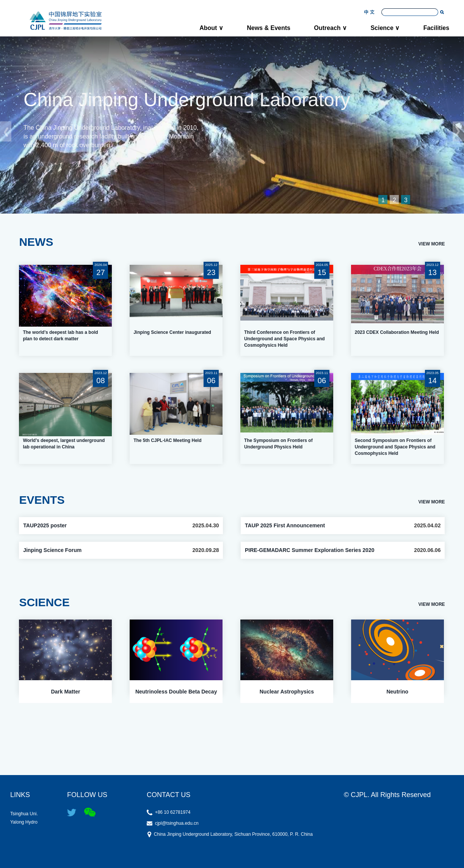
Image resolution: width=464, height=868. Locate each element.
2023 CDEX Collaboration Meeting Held (397, 332)
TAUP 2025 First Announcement (285, 525)
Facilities (436, 28)
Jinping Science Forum (52, 550)
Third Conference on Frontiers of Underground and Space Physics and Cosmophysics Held (285, 339)
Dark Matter (65, 692)
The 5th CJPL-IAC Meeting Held (167, 440)
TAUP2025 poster (45, 525)
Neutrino (397, 692)
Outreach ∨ (330, 28)
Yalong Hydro (29, 822)
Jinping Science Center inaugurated (172, 332)
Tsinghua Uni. (29, 813)
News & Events (269, 28)
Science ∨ (385, 28)
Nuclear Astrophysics (287, 692)
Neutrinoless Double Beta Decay (176, 692)
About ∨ (211, 28)
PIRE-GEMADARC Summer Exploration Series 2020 (310, 550)
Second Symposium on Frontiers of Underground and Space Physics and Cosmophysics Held (395, 447)
